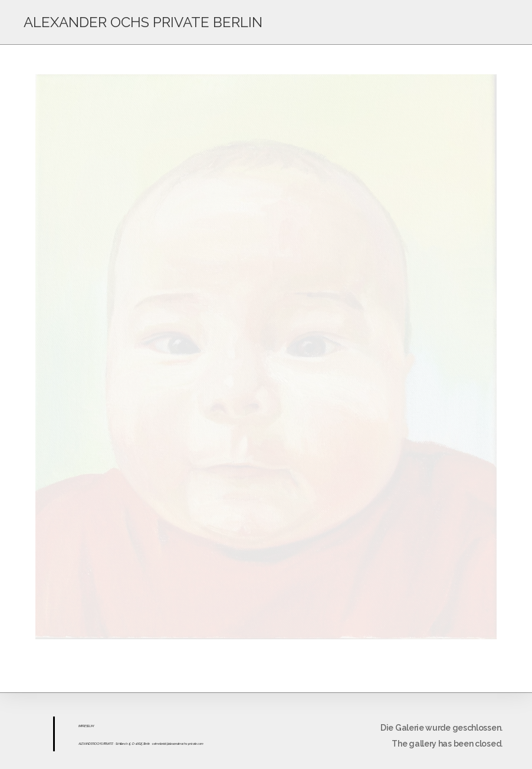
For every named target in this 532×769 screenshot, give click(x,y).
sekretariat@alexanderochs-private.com (178, 744)
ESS (87, 726)
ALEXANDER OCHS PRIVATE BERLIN (143, 22)
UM (91, 726)
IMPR (81, 726)
